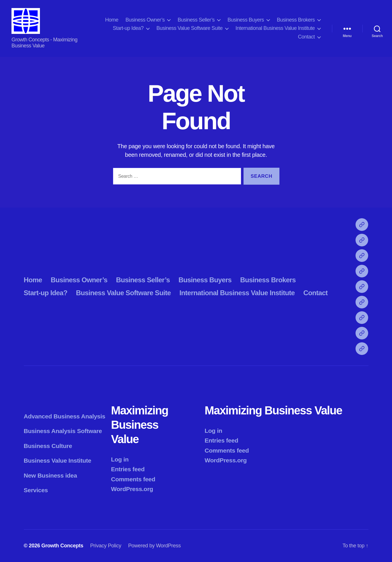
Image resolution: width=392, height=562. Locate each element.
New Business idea (51, 475)
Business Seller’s (196, 20)
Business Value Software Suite (190, 28)
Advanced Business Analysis (65, 416)
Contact (306, 37)
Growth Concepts (62, 546)
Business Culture (48, 446)
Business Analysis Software (63, 431)
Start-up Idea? (128, 28)
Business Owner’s (145, 20)
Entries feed (128, 469)
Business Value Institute (58, 460)
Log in (120, 459)
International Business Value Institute (275, 28)
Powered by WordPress (154, 546)
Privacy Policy (106, 546)
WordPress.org (132, 489)
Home (112, 20)
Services (36, 490)
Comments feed (133, 479)
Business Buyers (246, 20)
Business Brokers (296, 20)
